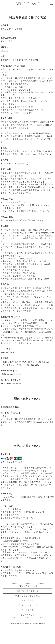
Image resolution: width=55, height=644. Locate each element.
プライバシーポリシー (27, 605)
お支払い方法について (27, 586)
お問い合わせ (27, 600)
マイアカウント (27, 615)
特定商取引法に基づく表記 (27, 596)
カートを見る (27, 610)
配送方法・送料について (27, 591)
